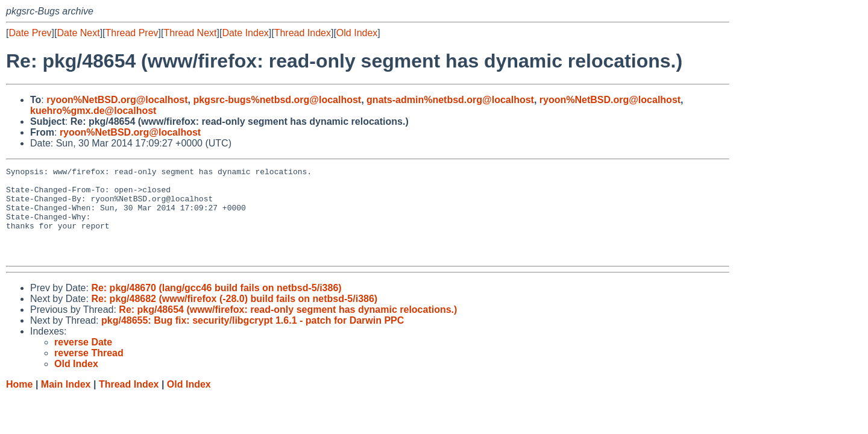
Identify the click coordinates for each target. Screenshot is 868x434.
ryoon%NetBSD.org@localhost (117, 100)
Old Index (357, 33)
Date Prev (30, 33)
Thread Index (303, 33)
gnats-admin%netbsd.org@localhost (450, 100)
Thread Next (190, 33)
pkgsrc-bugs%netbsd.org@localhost (277, 100)
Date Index (245, 33)
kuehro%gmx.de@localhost (93, 111)
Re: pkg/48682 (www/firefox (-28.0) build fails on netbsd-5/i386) (234, 317)
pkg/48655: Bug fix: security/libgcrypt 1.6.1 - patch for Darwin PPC (253, 338)
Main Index (66, 402)
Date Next (78, 33)
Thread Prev (132, 33)
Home (19, 402)
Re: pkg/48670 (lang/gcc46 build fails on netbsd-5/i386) (216, 306)
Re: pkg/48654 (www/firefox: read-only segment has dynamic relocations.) (288, 328)
